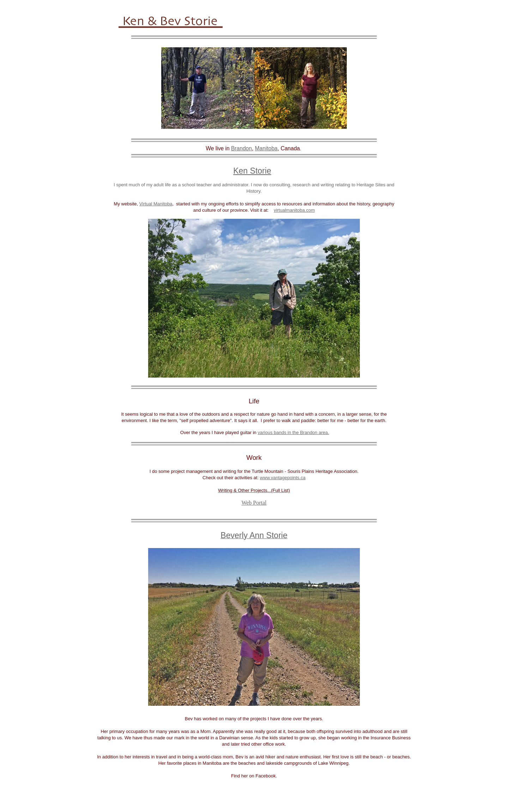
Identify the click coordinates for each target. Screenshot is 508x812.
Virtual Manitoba (156, 204)
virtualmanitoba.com (294, 210)
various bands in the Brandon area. (293, 432)
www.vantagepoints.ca (283, 478)
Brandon (241, 148)
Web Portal (254, 503)
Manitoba (266, 148)
